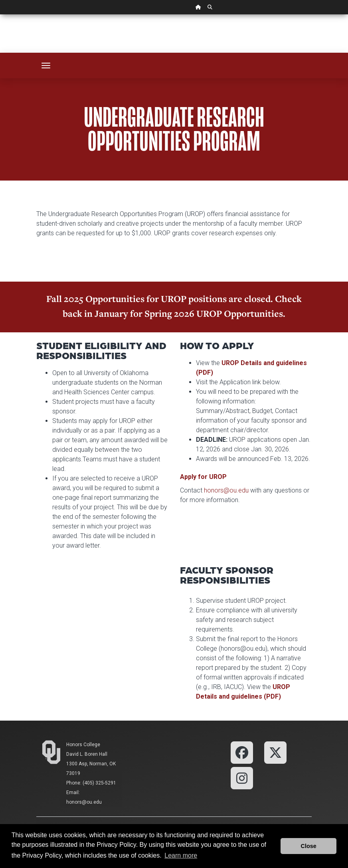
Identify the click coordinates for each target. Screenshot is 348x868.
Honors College (83, 745)
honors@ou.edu (226, 490)
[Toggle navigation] (46, 66)
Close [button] (309, 846)
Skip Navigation (0, 15)
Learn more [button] (181, 855)
